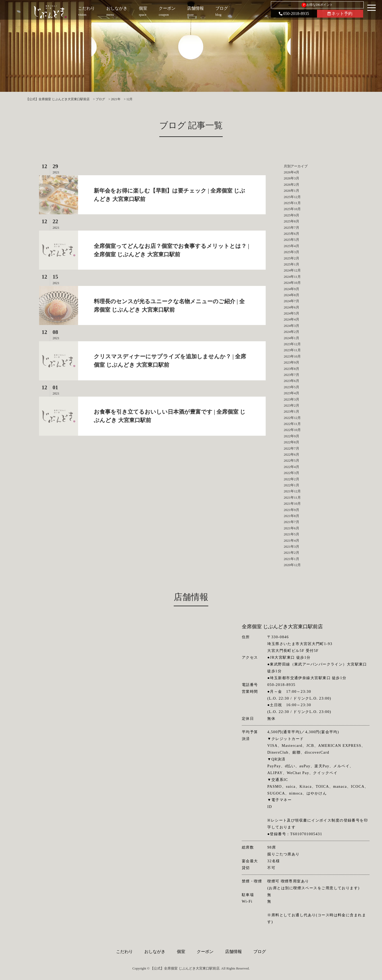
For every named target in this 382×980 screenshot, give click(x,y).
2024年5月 (291, 313)
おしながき (155, 952)
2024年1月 (291, 338)
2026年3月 (291, 178)
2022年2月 (291, 479)
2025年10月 (292, 209)
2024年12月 (292, 270)
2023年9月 (291, 362)
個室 (181, 952)
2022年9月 (291, 436)
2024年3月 (291, 326)
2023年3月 (291, 399)
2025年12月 (292, 197)
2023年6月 (291, 381)
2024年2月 (291, 332)
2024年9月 (291, 289)
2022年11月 (292, 424)
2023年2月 (291, 405)
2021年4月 (291, 540)
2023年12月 (292, 344)
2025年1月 (291, 264)
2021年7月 (291, 522)
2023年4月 (291, 393)
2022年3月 (291, 473)
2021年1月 (291, 559)
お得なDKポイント (317, 5)
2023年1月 (291, 411)
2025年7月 (291, 228)
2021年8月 (291, 516)
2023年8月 (291, 369)
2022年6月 (291, 454)
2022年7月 (291, 448)
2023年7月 (291, 375)
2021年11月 (292, 497)
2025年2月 (291, 258)
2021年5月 (291, 534)
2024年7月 (291, 301)
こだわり (124, 952)
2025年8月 (291, 221)
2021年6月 (291, 528)
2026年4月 (291, 172)
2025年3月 (291, 252)
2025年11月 (292, 203)
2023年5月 (291, 387)
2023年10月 (292, 356)
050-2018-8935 (294, 14)
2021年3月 (291, 547)
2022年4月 (291, 467)
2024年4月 (291, 319)
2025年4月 (291, 246)
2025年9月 (291, 215)
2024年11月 (292, 277)
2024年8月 (291, 295)
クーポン (205, 952)
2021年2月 (291, 553)
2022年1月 (291, 485)
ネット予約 (340, 14)
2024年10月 (292, 283)
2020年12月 (292, 565)
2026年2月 (291, 185)
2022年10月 (292, 430)
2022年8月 (291, 442)
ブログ (260, 952)
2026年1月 (291, 191)
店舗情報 (233, 952)
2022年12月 (292, 418)
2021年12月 (292, 491)
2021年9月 (291, 510)
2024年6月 (291, 307)
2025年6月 (291, 234)
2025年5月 (291, 240)
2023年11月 (292, 350)
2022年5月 (291, 460)
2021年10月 (292, 504)
